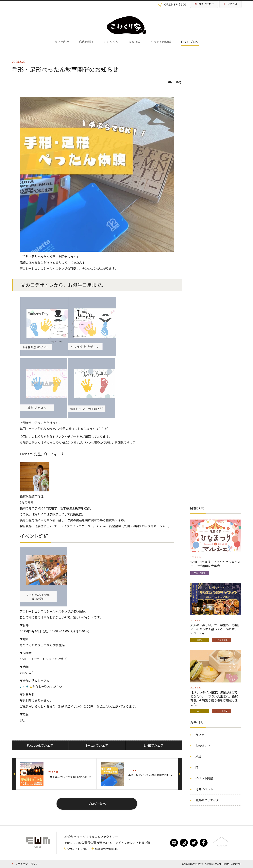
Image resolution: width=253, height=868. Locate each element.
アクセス (232, 4)
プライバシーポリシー (28, 864)
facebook (204, 843)
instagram (184, 843)
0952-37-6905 (175, 4)
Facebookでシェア (40, 745)
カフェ (200, 640)
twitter (194, 843)
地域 (198, 757)
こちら (24, 687)
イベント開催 (222, 640)
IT (197, 767)
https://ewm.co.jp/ (107, 849)
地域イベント (200, 573)
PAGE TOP (221, 846)
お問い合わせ (206, 4)
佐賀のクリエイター (209, 800)
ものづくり (203, 746)
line (174, 843)
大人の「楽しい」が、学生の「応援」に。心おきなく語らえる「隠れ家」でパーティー (215, 629)
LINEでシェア (154, 745)
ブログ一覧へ (97, 804)
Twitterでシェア (97, 745)
